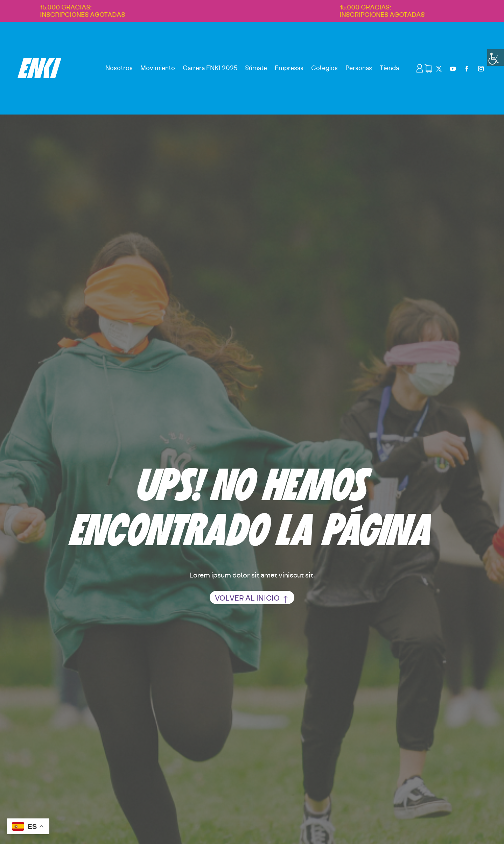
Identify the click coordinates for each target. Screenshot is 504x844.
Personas (359, 68)
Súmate (256, 68)
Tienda (389, 68)
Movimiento (158, 68)
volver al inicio (247, 598)
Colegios (324, 68)
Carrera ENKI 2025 (210, 68)
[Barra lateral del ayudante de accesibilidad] (496, 57)
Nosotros (119, 68)
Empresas (289, 68)
